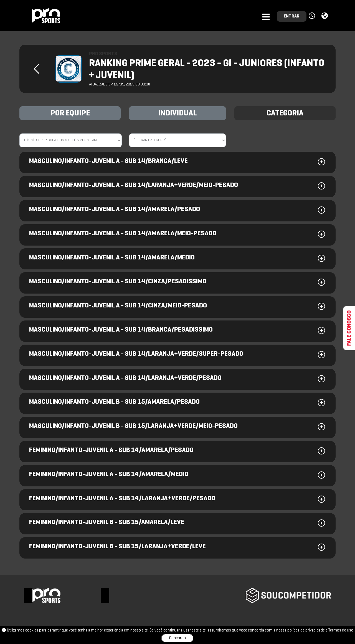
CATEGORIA (285, 113)
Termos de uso (341, 630)
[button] (313, 16)
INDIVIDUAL (177, 113)
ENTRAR (292, 16)
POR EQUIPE (70, 113)
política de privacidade (306, 630)
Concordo (177, 638)
